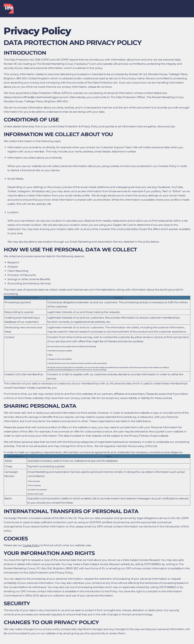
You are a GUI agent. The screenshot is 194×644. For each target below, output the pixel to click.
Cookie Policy (31, 545)
